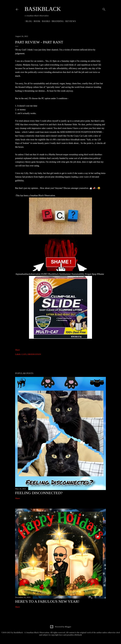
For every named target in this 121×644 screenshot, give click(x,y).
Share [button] (17, 350)
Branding (57, 21)
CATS (24, 354)
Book (36, 21)
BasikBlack (43, 9)
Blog (28, 21)
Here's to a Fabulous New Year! (47, 601)
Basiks (45, 21)
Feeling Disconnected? (39, 493)
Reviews (69, 21)
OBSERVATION (34, 354)
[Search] (104, 9)
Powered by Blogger (60, 627)
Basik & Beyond (86, 21)
